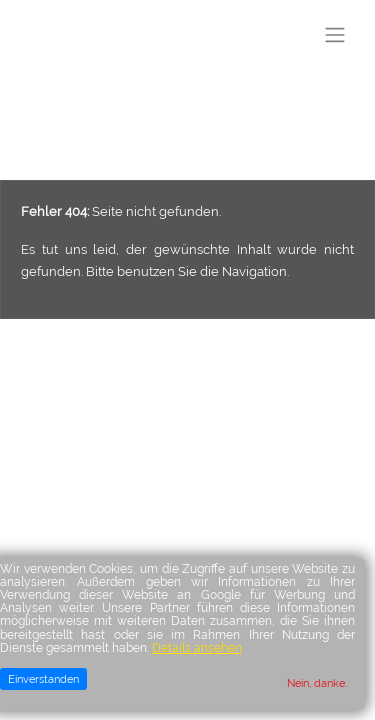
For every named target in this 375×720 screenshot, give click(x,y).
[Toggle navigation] (335, 35)
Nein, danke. (317, 683)
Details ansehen (197, 648)
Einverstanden (43, 679)
